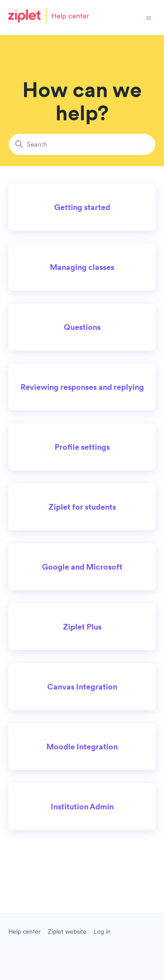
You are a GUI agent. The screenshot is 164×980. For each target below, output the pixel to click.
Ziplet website (67, 931)
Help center (24, 931)
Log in (102, 931)
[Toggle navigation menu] (148, 17)
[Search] (82, 144)
